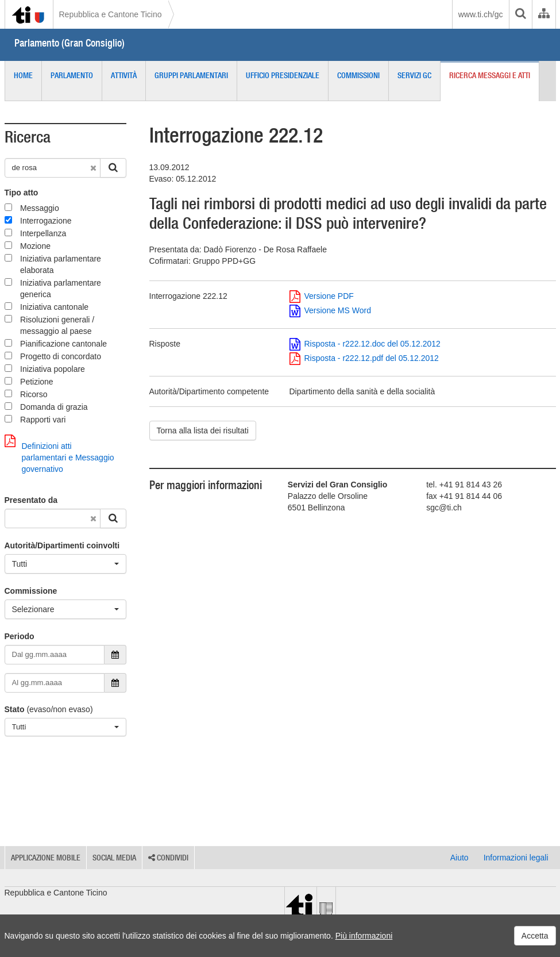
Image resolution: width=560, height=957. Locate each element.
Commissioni (358, 75)
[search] (520, 14)
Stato (15, 709)
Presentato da (31, 500)
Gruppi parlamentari (191, 75)
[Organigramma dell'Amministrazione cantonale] (544, 14)
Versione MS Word (330, 310)
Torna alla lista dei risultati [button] (203, 431)
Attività (124, 75)
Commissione (31, 591)
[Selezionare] (65, 609)
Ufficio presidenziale (283, 75)
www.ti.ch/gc (481, 14)
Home (23, 75)
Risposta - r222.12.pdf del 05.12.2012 (364, 358)
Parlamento (72, 75)
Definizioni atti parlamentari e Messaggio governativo (59, 454)
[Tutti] (65, 564)
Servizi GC (414, 75)
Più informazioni (364, 936)
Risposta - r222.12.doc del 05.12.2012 (365, 344)
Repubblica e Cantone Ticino (111, 14)
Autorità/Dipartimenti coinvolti (62, 545)
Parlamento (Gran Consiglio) (69, 43)
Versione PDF (322, 296)
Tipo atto (22, 193)
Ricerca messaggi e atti (490, 75)
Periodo (20, 636)
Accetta (535, 936)
